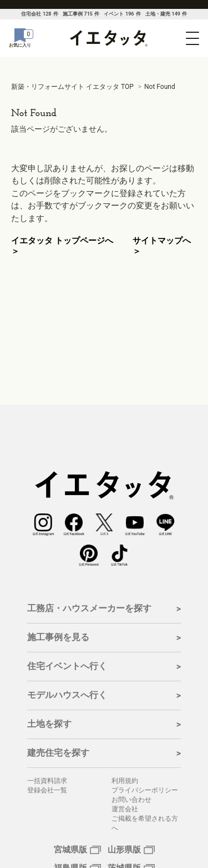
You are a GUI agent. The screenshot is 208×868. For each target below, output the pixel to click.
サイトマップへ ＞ (162, 246)
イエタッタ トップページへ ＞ (62, 246)
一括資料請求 (47, 781)
